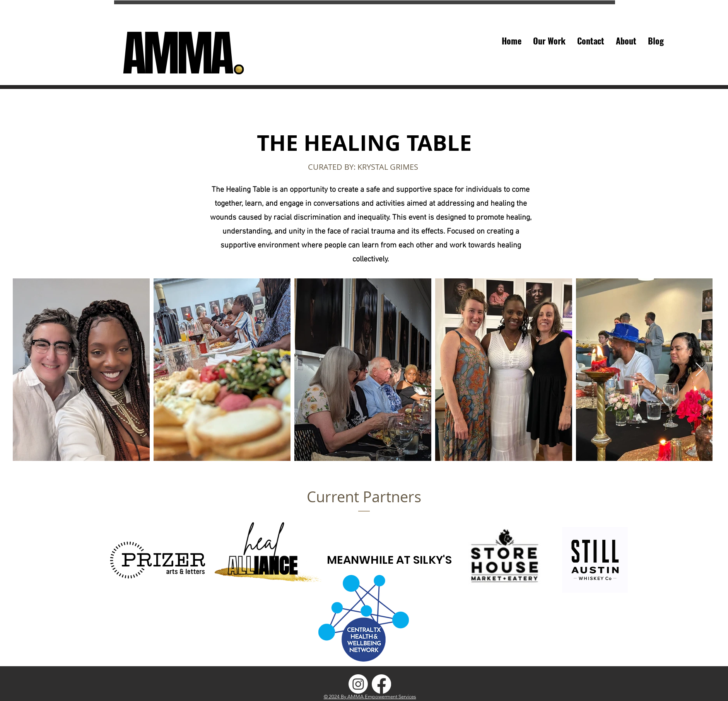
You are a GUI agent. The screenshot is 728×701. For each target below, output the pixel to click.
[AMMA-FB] (381, 684)
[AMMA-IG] (358, 684)
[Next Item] (699, 370)
